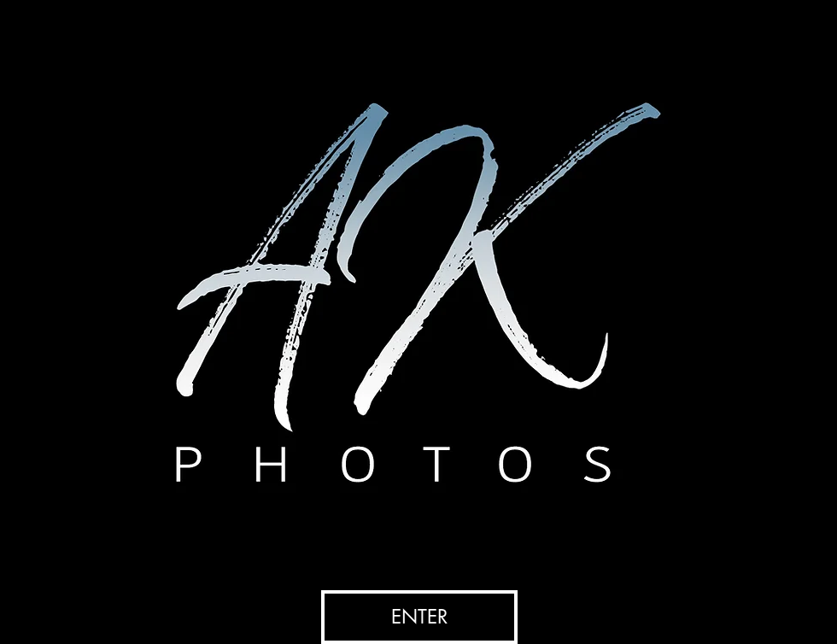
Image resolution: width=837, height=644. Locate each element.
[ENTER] (419, 617)
